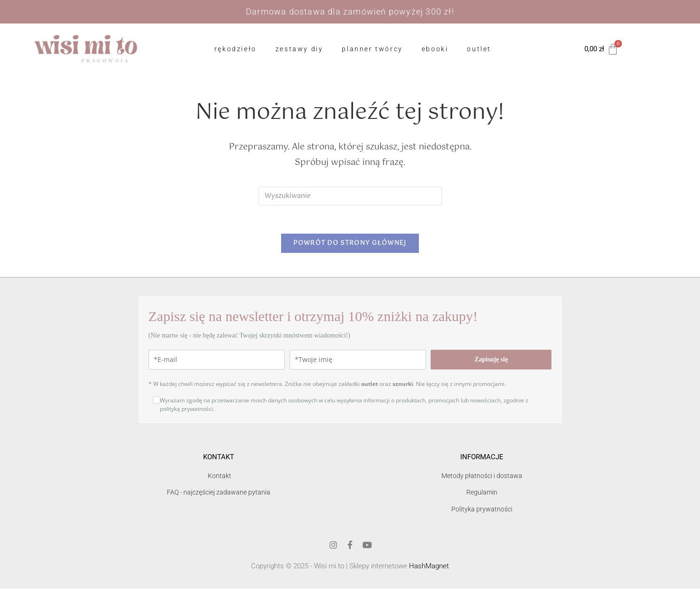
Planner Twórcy (372, 49)
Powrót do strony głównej (350, 244)
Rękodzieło (236, 49)
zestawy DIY (299, 49)
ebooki (435, 49)
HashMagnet (429, 566)
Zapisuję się (491, 360)
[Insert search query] (350, 196)
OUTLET (479, 49)
